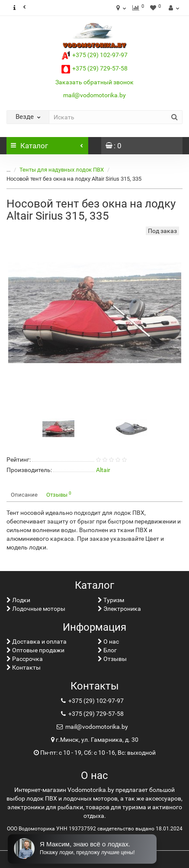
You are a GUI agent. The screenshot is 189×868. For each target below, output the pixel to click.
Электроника (119, 609)
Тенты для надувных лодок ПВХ (62, 170)
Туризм (111, 600)
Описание (24, 495)
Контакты (24, 667)
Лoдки (18, 600)
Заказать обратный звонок (94, 82)
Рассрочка (25, 659)
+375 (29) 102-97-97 (94, 55)
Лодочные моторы (36, 609)
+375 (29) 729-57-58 (94, 68)
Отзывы (59, 494)
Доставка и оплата (37, 641)
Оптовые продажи (35, 650)
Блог (107, 650)
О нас (108, 641)
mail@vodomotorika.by (94, 95)
